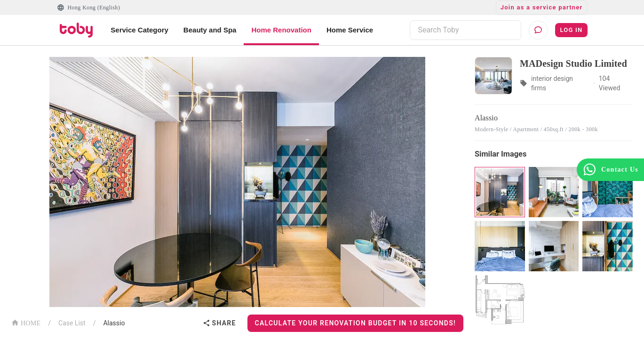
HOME (26, 322)
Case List (72, 323)
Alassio (114, 323)
